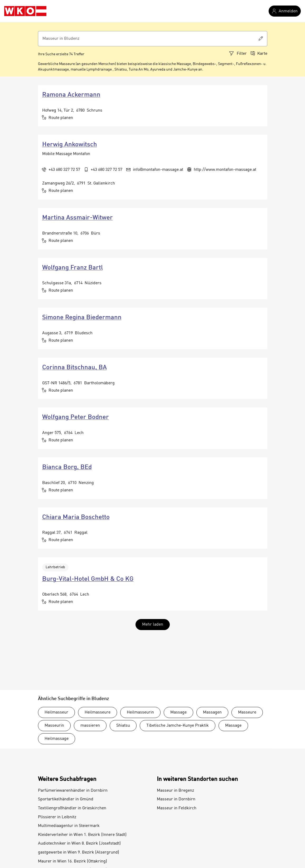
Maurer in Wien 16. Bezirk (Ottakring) (72, 861)
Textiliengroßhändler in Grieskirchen (72, 808)
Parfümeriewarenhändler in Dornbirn (73, 791)
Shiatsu (123, 726)
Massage (178, 712)
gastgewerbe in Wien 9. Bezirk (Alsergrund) (79, 852)
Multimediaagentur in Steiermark (69, 826)
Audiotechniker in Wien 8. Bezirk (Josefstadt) (79, 844)
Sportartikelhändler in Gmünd (66, 799)
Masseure (247, 712)
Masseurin (54, 726)
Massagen (212, 712)
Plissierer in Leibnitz (57, 817)
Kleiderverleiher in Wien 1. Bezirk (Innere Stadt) (82, 835)
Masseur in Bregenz (175, 791)
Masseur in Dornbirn (176, 799)
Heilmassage (57, 739)
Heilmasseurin (140, 712)
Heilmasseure (98, 712)
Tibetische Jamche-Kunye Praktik (178, 726)
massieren (90, 726)
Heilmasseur (56, 712)
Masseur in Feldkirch (177, 808)
